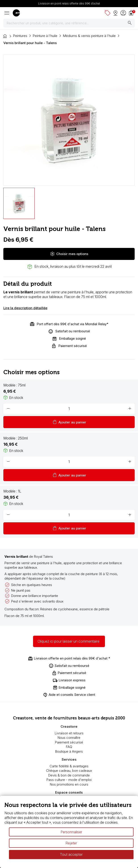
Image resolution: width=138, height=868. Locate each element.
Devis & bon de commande (69, 775)
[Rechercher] (69, 23)
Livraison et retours (69, 733)
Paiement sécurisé (69, 742)
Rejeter (71, 843)
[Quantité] (69, 409)
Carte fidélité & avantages (69, 766)
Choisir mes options (69, 254)
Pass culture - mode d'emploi (69, 780)
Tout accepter (71, 854)
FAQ (69, 747)
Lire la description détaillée (25, 308)
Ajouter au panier (69, 422)
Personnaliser (71, 832)
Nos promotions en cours (69, 784)
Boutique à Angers (69, 751)
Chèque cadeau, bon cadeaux (69, 771)
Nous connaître (69, 738)
